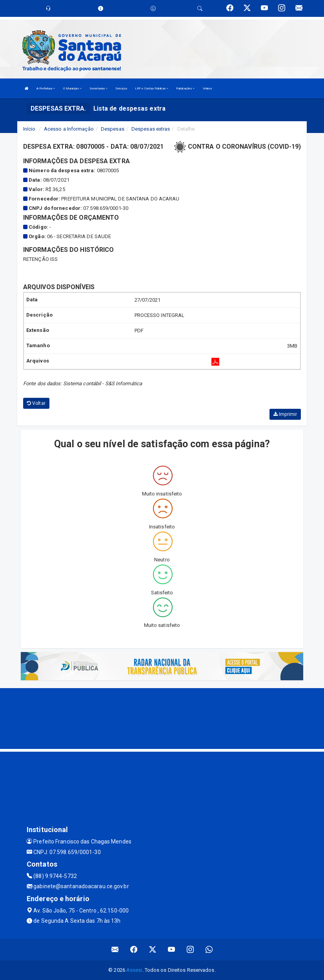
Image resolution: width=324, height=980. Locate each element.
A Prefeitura (46, 88)
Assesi (134, 970)
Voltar (36, 403)
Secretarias (98, 88)
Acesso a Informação (69, 129)
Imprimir (285, 414)
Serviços (121, 88)
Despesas (113, 129)
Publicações (185, 88)
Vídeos (208, 88)
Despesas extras (151, 129)
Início (29, 129)
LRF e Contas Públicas (152, 88)
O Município (72, 88)
